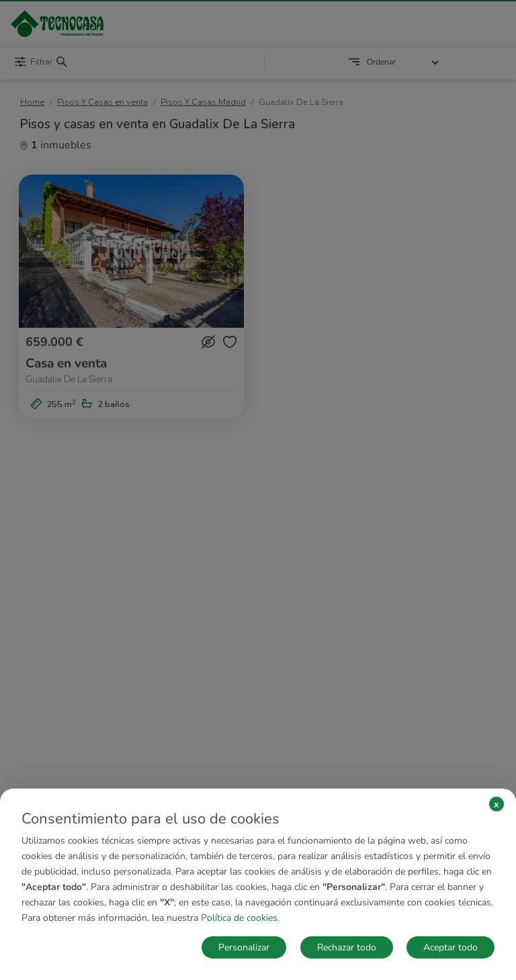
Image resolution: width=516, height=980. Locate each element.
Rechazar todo (347, 947)
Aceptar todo (450, 947)
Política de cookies (239, 918)
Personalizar (244, 947)
